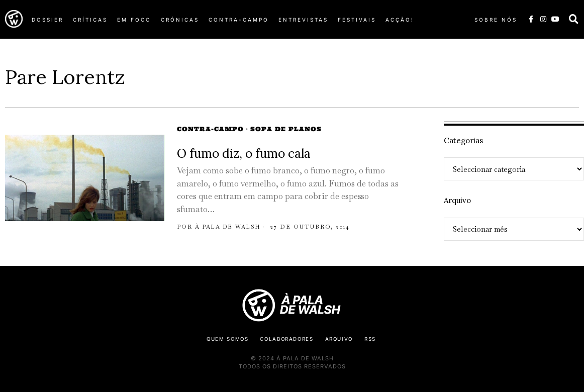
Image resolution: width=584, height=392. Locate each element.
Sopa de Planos (286, 129)
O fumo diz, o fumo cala (244, 154)
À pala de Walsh (230, 227)
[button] (574, 19)
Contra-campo (210, 129)
